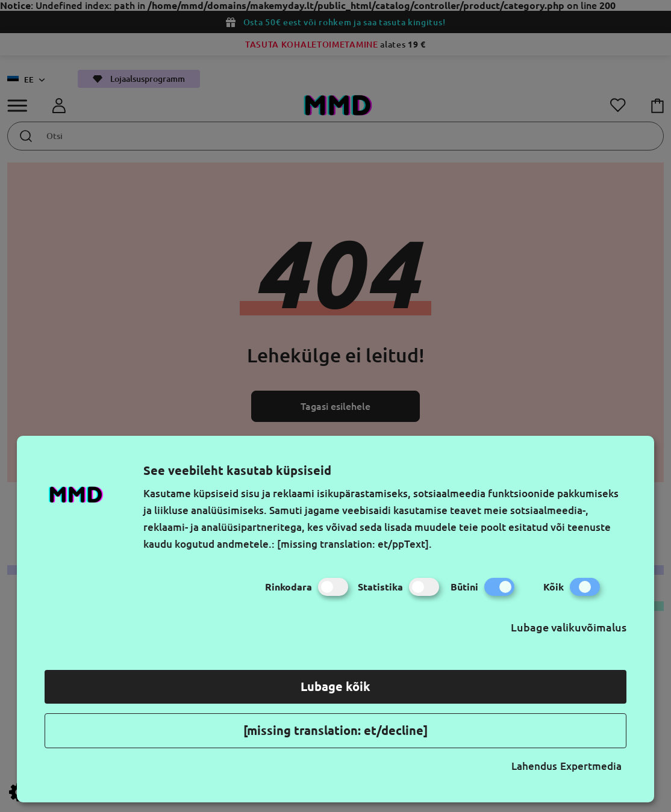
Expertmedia (591, 766)
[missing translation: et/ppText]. (354, 544)
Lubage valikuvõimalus (569, 627)
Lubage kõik (335, 686)
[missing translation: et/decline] (335, 730)
